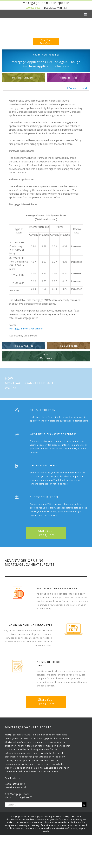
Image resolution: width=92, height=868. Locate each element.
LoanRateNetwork (16, 787)
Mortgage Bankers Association (26, 328)
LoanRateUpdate (15, 784)
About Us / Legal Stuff (18, 797)
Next (84, 88)
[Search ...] (43, 805)
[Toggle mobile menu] (85, 15)
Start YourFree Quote (46, 42)
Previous (74, 88)
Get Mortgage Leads (17, 794)
